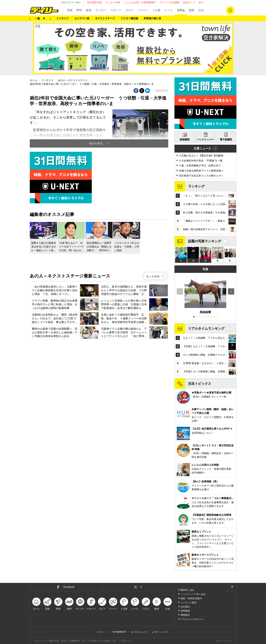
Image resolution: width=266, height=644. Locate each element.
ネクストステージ (105, 18)
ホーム (33, 80)
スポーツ (116, 10)
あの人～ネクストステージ (73, 80)
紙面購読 (185, 140)
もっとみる (153, 276)
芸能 (70, 10)
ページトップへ (232, 587)
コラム (181, 10)
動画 (192, 10)
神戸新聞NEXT (120, 632)
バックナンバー (205, 140)
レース (169, 10)
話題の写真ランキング (205, 241)
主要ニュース (202, 148)
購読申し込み (187, 590)
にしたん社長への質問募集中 (140, 2)
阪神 (89, 10)
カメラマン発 (82, 18)
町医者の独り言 (153, 18)
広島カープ (189, 2)
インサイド (62, 18)
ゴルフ (129, 10)
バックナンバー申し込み (193, 594)
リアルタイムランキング (206, 329)
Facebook (69, 587)
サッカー (101, 10)
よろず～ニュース (160, 632)
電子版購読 (226, 140)
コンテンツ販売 (189, 603)
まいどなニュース (139, 632)
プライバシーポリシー (192, 619)
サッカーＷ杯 (113, 2)
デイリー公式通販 (169, 2)
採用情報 (185, 611)
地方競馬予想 (94, 2)
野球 (79, 10)
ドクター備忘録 (129, 18)
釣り (201, 2)
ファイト (143, 10)
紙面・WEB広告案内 (191, 598)
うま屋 (156, 10)
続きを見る (96, 143)
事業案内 (185, 615)
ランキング (196, 186)
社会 (201, 10)
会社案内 (185, 607)
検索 (230, 10)
